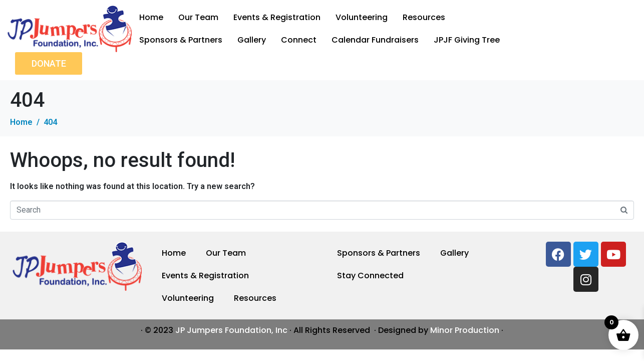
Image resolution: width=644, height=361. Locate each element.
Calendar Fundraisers (375, 40)
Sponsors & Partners (181, 40)
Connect (299, 40)
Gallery (252, 40)
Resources (424, 17)
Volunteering (362, 17)
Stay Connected (370, 276)
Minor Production (465, 330)
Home (151, 17)
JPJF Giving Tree (467, 40)
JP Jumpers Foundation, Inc (231, 330)
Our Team (198, 17)
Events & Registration (277, 17)
